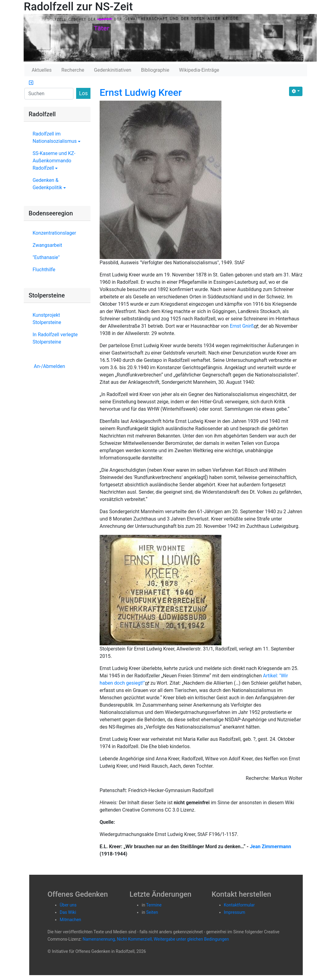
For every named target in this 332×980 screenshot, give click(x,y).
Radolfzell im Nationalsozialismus (57, 137)
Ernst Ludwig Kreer (141, 92)
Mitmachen (70, 920)
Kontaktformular (239, 905)
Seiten (152, 912)
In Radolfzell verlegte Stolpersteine (55, 338)
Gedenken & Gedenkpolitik (49, 184)
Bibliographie (155, 70)
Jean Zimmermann (270, 847)
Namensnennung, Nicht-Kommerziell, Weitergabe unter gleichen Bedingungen (156, 939)
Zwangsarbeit (47, 245)
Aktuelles (42, 70)
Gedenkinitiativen (113, 70)
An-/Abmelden (49, 366)
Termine (154, 905)
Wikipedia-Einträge (199, 70)
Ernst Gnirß (242, 326)
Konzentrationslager (54, 233)
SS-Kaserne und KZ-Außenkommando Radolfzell (54, 161)
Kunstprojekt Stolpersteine (47, 319)
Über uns (68, 905)
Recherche (73, 70)
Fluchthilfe (44, 270)
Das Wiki (68, 912)
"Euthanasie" (46, 257)
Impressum (235, 912)
